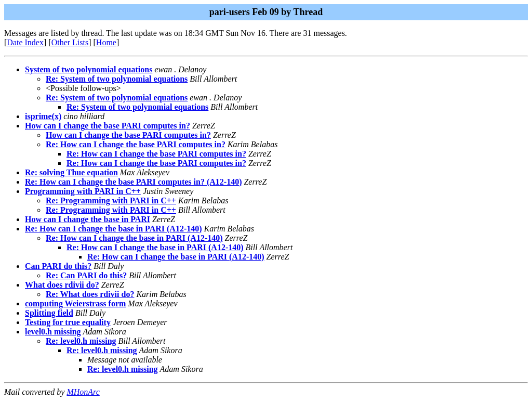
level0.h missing (53, 332)
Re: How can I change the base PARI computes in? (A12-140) (133, 182)
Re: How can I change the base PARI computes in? (136, 144)
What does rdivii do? (62, 285)
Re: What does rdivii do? (90, 294)
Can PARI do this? (58, 266)
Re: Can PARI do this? (86, 275)
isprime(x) (43, 116)
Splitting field (49, 313)
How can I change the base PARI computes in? (108, 126)
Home (106, 42)
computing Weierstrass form (75, 303)
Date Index (25, 42)
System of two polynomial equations (89, 69)
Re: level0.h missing (81, 341)
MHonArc (83, 392)
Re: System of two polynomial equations (117, 79)
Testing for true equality (68, 322)
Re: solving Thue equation (71, 172)
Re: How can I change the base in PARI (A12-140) (114, 229)
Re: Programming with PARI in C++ (111, 201)
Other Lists (70, 42)
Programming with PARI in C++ (83, 191)
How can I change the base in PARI (88, 219)
